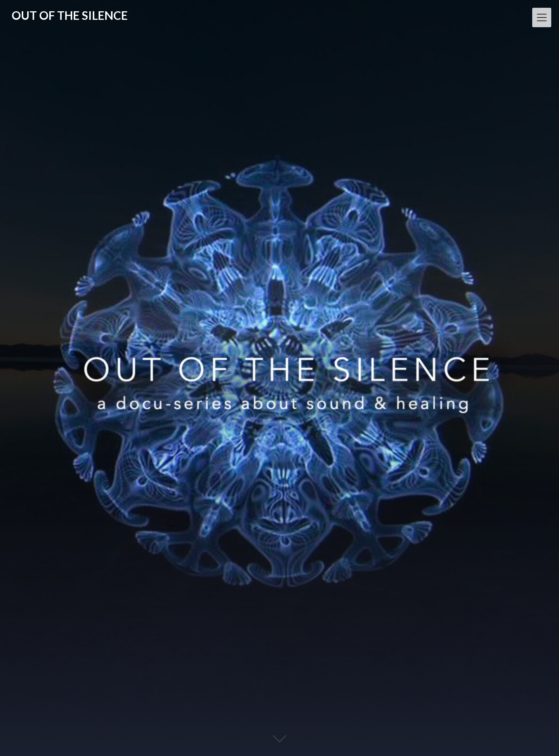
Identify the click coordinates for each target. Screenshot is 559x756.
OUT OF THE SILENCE (70, 15)
